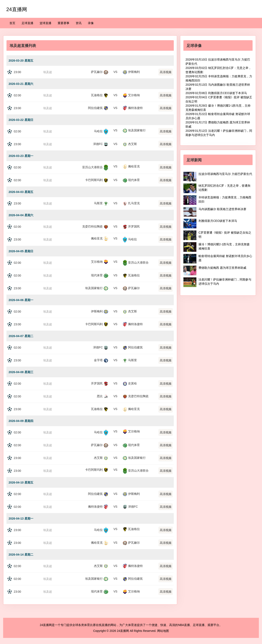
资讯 (79, 23)
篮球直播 (45, 23)
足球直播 (27, 23)
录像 (91, 23)
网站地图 (163, 631)
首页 (12, 23)
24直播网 (17, 9)
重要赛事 (64, 23)
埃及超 (48, 72)
